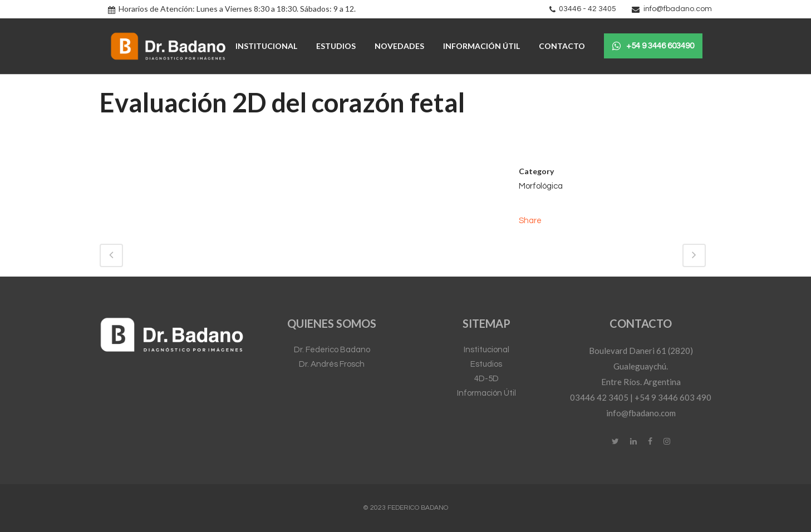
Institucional (486, 350)
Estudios (486, 364)
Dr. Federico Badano (332, 350)
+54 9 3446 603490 (653, 46)
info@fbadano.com (678, 9)
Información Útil (486, 393)
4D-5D (486, 379)
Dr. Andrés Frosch (332, 364)
